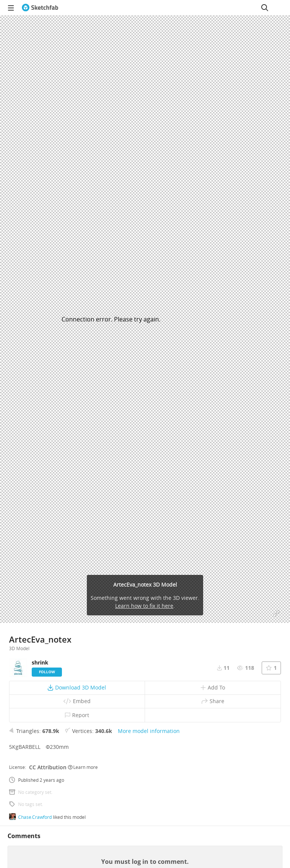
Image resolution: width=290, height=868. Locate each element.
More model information (149, 731)
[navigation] (11, 8)
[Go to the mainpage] (40, 8)
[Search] (265, 8)
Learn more (83, 767)
